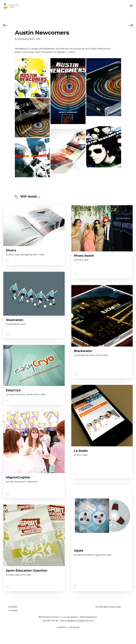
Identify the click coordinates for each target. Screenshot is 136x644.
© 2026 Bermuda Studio (108, 607)
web (38, 39)
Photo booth (84, 256)
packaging (23, 39)
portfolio (13, 607)
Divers (11, 251)
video (42, 255)
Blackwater (83, 351)
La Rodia (81, 451)
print (32, 39)
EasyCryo (13, 390)
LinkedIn (61, 627)
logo (17, 255)
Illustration (15, 320)
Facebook (74, 627)
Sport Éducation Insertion (27, 571)
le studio (13, 610)
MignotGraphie (18, 478)
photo (80, 260)
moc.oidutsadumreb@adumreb (77, 621)
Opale (79, 551)
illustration (14, 324)
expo (11, 255)
